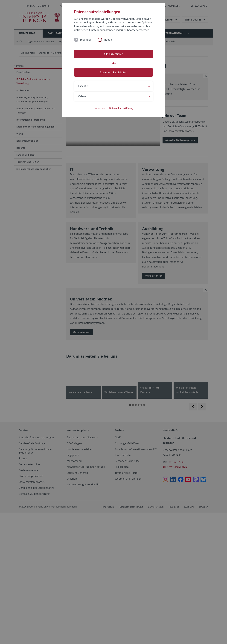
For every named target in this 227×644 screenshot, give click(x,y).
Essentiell (86, 40)
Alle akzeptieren (113, 54)
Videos (108, 40)
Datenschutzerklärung (121, 108)
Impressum (100, 108)
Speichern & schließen (113, 72)
